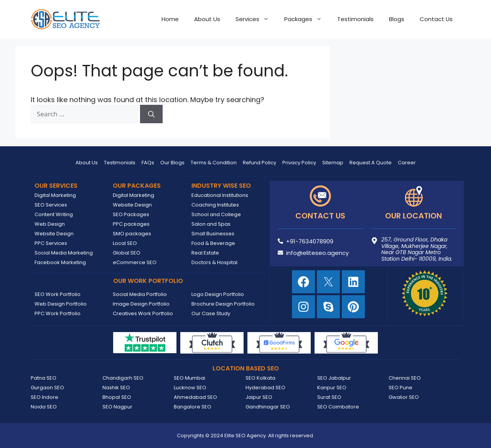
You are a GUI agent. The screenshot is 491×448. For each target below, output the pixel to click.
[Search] (151, 114)
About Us (207, 19)
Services (256, 19)
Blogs (397, 19)
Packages (307, 19)
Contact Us (436, 19)
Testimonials (355, 19)
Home (170, 19)
